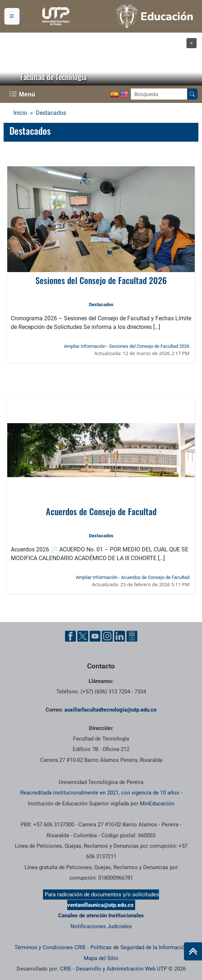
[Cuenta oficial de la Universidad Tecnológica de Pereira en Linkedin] (120, 636)
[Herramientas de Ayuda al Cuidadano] (132, 636)
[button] (192, 43)
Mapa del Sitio (101, 958)
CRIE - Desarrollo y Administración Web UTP (113, 969)
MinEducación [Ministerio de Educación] (157, 804)
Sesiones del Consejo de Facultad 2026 (101, 280)
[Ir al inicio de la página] (193, 951)
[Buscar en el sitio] (192, 94)
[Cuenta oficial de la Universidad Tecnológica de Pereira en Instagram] (107, 636)
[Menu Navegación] (23, 94)
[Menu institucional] (12, 16)
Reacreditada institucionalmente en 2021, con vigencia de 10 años (100, 793)
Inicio (20, 113)
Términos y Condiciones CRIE (50, 947)
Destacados (51, 113)
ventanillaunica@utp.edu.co (100, 905)
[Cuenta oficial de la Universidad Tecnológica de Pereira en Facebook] (70, 636)
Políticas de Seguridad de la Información (139, 947)
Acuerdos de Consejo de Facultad (101, 511)
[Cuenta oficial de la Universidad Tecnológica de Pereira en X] (83, 636)
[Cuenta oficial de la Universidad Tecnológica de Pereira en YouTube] (95, 636)
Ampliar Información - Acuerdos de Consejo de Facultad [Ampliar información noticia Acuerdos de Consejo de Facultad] (133, 577)
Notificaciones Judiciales (101, 926)
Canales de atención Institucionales (101, 916)
